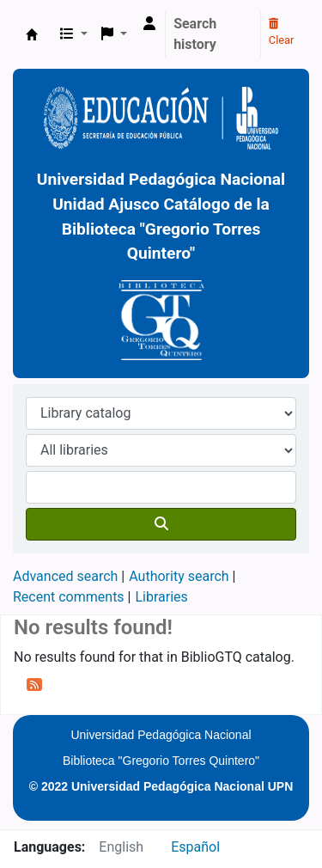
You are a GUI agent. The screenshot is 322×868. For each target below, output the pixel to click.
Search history (195, 34)
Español (195, 847)
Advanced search (65, 576)
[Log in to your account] (149, 24)
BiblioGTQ (32, 34)
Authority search (179, 576)
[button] (74, 34)
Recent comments (69, 597)
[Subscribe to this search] (34, 684)
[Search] (161, 524)
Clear (282, 33)
